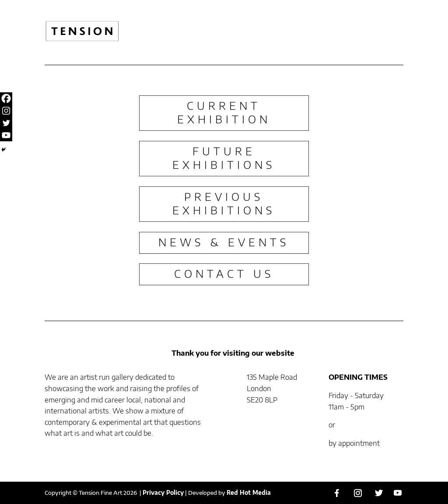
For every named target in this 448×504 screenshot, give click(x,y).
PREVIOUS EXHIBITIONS (224, 203)
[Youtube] (6, 135)
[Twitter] (6, 123)
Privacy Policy (163, 493)
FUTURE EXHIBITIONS (224, 158)
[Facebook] (6, 98)
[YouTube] (398, 493)
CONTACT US (224, 273)
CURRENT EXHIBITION (224, 112)
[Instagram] (6, 111)
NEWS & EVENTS (224, 242)
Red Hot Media (249, 493)
